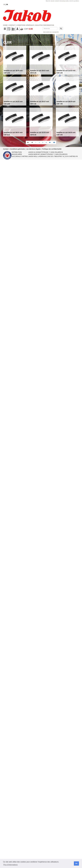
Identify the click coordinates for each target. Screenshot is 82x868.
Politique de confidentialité (52, 149)
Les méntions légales (34, 149)
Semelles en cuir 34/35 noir (66, 132)
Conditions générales (25, 25)
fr (7, 5)
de (4, 5)
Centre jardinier (74, 1)
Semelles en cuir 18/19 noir (13, 71)
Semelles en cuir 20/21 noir (40, 71)
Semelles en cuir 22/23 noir (66, 71)
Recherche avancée (51, 32)
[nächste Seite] (50, 142)
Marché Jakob (50, 1)
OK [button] (76, 863)
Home (5, 25)
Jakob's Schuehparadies (62, 1)
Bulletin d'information (45, 25)
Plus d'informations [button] (11, 865)
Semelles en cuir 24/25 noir (13, 102)
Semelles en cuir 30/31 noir (13, 132)
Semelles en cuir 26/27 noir (40, 102)
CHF (26, 29)
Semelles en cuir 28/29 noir (66, 102)
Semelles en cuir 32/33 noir (40, 132)
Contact (12, 25)
